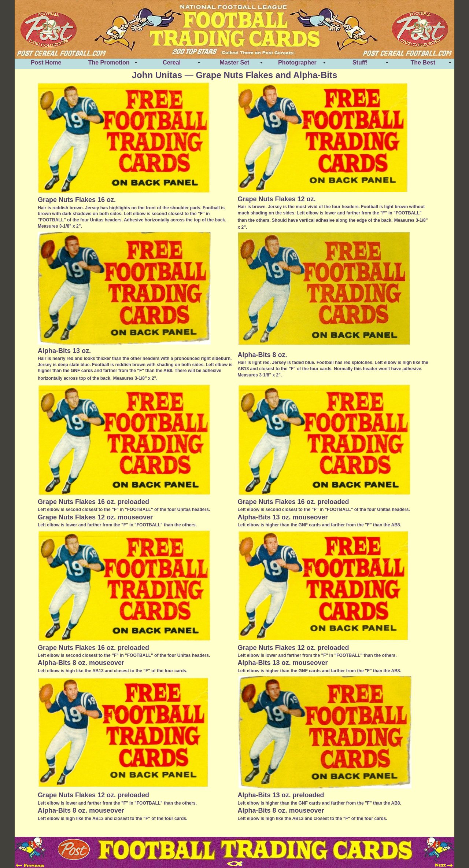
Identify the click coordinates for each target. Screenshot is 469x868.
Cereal (172, 62)
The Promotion (109, 62)
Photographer (297, 62)
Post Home (46, 62)
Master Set (235, 62)
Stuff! (360, 62)
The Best (423, 62)
